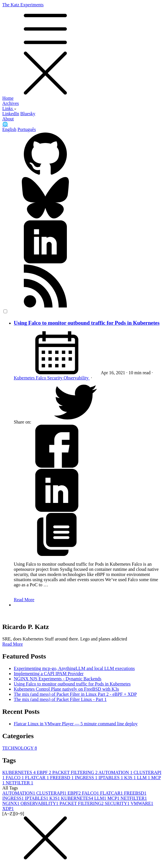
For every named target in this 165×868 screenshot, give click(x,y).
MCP (114, 798)
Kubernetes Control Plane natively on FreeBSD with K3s (66, 689)
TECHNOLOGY (20, 748)
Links (9, 108)
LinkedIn (11, 114)
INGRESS (87, 778)
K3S (131, 778)
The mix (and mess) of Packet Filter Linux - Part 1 (60, 699)
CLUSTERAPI (52, 793)
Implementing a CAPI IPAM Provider (49, 674)
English (9, 129)
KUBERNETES (20, 772)
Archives (11, 103)
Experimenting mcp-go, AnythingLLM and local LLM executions (74, 668)
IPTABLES (111, 778)
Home (8, 98)
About (8, 119)
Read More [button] (13, 644)
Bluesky (28, 114)
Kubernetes (25, 378)
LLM (144, 778)
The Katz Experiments (82, 49)
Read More (24, 600)
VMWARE (142, 803)
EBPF (44, 772)
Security (55, 378)
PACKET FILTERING (75, 772)
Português (27, 129)
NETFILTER (20, 783)
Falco (42, 378)
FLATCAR (37, 778)
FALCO (15, 778)
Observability (77, 378)
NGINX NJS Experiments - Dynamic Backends (58, 679)
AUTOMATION (116, 772)
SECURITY (118, 803)
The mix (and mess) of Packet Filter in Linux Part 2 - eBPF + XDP (75, 694)
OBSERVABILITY (40, 803)
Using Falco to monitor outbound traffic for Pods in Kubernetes (87, 323)
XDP (8, 809)
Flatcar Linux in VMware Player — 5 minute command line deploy (76, 724)
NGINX (11, 803)
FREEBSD (62, 778)
